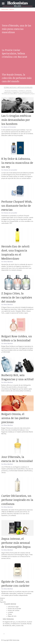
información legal (13, 607)
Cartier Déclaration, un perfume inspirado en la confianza (17, 500)
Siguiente (3, 602)
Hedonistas (18, 2)
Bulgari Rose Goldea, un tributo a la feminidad (17, 338)
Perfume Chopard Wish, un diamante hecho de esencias (17, 206)
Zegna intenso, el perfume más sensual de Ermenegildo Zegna (16, 543)
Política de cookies (14, 611)
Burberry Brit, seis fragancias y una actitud (17, 377)
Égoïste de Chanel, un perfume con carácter (15, 584)
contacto (10, 612)
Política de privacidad (14, 609)
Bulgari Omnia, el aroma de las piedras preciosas (15, 418)
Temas (10, 614)
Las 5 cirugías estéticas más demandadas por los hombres (16, 120)
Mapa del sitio (12, 616)
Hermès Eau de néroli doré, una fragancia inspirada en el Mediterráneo (15, 252)
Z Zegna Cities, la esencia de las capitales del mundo (17, 297)
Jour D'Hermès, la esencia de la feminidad (17, 459)
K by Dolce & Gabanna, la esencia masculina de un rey (17, 163)
